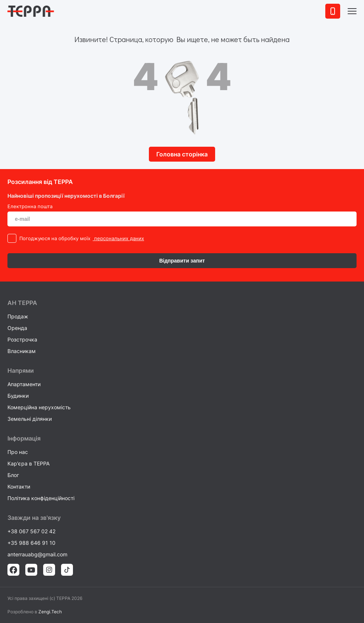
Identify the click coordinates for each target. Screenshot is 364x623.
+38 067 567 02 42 (31, 531)
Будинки (18, 396)
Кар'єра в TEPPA (28, 463)
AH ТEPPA (22, 303)
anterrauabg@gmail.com (37, 554)
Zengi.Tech (50, 612)
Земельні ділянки (30, 419)
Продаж (18, 316)
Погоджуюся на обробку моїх (55, 238)
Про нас (18, 452)
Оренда (17, 328)
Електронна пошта (30, 206)
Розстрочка (22, 339)
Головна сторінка (182, 154)
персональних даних (118, 238)
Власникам (22, 351)
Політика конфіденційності (41, 498)
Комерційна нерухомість (39, 407)
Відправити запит (182, 261)
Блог (13, 475)
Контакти (19, 487)
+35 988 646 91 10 (31, 543)
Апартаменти (24, 384)
